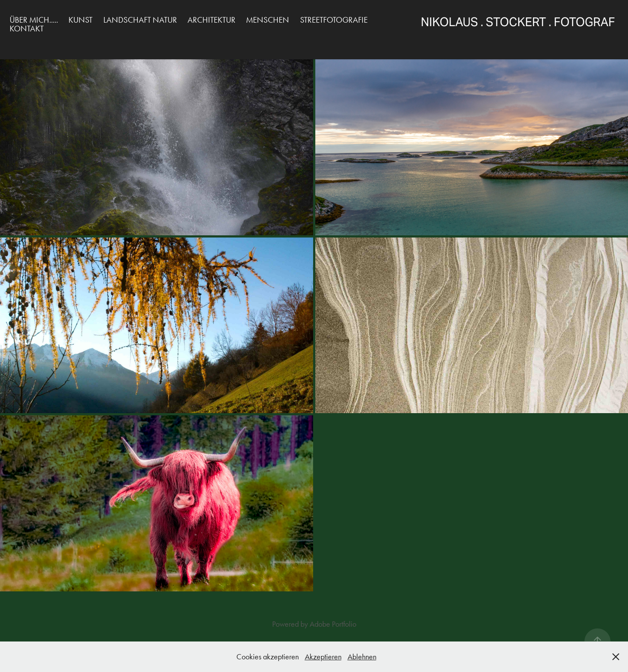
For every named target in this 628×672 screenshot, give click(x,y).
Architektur (212, 20)
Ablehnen (362, 657)
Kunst (80, 20)
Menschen (268, 20)
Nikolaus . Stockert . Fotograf (524, 22)
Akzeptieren (323, 657)
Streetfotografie (334, 20)
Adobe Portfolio (333, 624)
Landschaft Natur (140, 20)
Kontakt (27, 29)
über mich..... (34, 20)
